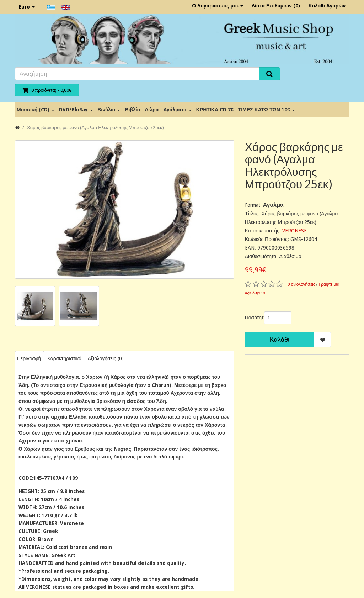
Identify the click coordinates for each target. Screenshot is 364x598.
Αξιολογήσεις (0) (105, 358)
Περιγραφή (29, 358)
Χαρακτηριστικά (64, 358)
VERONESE (295, 231)
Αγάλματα (177, 110)
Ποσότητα (252, 318)
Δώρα (152, 110)
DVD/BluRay (76, 110)
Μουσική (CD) (36, 110)
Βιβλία (132, 110)
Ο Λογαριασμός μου (218, 6)
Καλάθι (280, 339)
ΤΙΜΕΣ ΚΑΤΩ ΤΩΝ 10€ (267, 110)
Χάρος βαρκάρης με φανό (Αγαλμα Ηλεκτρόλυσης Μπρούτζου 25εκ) (95, 128)
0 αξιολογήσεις (301, 284)
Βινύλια (109, 110)
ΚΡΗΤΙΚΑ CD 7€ (215, 110)
